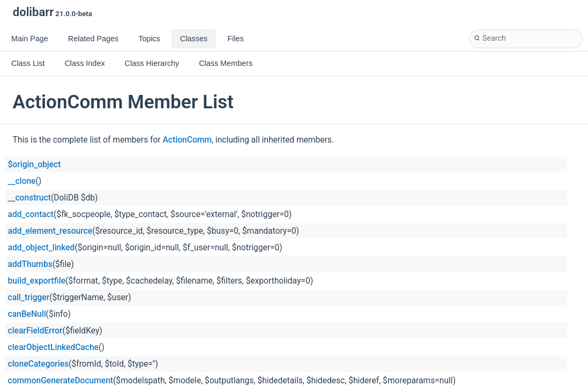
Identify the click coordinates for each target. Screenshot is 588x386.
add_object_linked (42, 248)
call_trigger (29, 298)
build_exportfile (37, 281)
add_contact (31, 214)
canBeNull (27, 314)
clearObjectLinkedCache (53, 347)
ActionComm (187, 140)
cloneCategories (39, 364)
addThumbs (30, 264)
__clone (22, 181)
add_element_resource (50, 231)
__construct (29, 198)
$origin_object (35, 165)
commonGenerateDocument (61, 381)
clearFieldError (35, 331)
